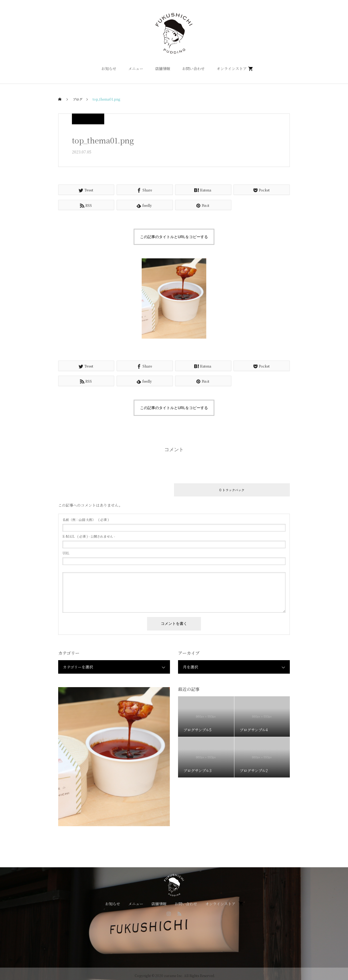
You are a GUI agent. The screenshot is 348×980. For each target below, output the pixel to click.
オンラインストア (232, 68)
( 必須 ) (86, 520)
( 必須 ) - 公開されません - (89, 536)
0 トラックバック (232, 490)
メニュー (136, 68)
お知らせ (109, 68)
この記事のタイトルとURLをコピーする (174, 237)
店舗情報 (163, 68)
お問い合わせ (193, 68)
